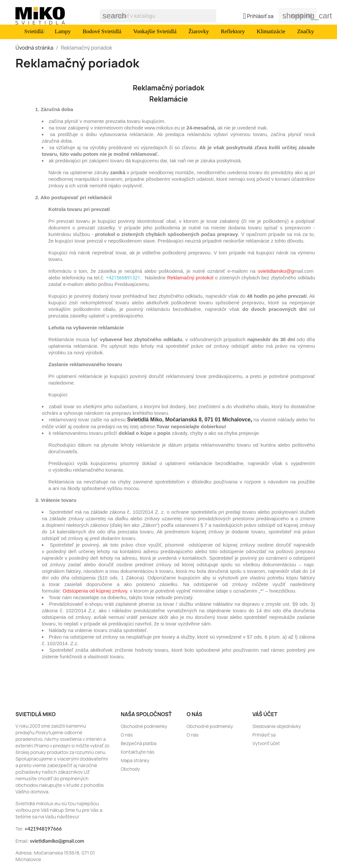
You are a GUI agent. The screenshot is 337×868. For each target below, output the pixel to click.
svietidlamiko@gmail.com (57, 841)
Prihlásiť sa (264, 735)
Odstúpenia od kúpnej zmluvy (95, 591)
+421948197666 (43, 829)
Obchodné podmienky (144, 726)
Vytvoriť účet (266, 743)
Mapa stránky (135, 760)
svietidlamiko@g (276, 271)
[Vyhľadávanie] (158, 16)
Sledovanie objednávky (277, 726)
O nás (127, 735)
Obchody (130, 769)
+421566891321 (123, 278)
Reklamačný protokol (190, 278)
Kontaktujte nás (138, 752)
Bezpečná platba (139, 743)
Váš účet (265, 714)
